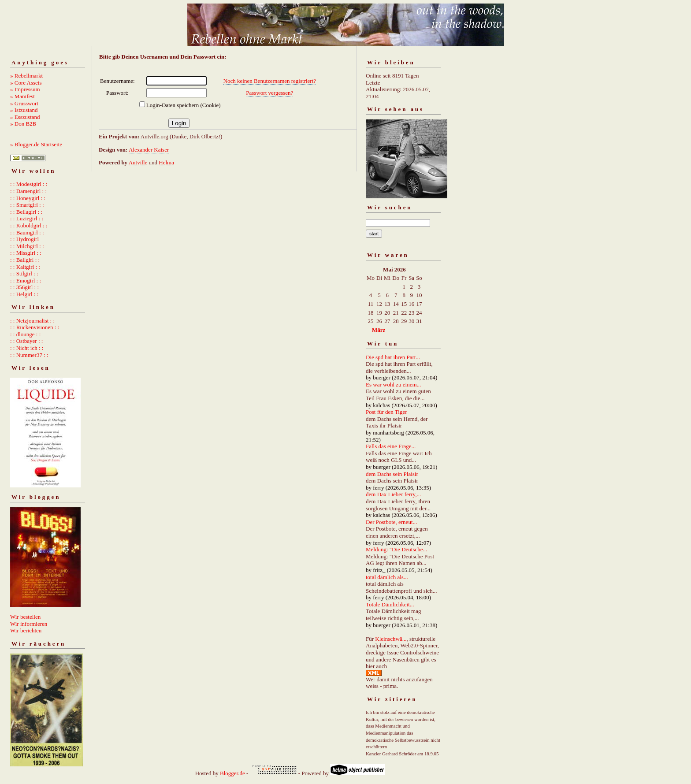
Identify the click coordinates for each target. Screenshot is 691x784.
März (379, 330)
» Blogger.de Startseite (36, 144)
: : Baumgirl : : (27, 232)
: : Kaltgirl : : (25, 267)
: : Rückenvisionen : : (35, 327)
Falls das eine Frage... (391, 446)
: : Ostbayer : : (26, 341)
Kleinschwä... (391, 639)
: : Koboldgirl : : (29, 225)
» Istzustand (24, 110)
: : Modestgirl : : (29, 184)
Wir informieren (29, 624)
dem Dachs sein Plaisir (392, 474)
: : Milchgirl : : (27, 246)
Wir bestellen (25, 617)
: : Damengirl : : (28, 191)
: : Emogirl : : (26, 281)
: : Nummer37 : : (29, 355)
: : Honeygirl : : (28, 198)
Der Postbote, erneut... (391, 522)
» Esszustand (25, 117)
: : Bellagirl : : (26, 212)
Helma (166, 162)
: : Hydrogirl (24, 239)
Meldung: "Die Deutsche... (396, 549)
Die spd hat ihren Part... (393, 357)
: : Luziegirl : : (27, 218)
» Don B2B (23, 124)
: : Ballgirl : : (25, 260)
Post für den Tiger (386, 412)
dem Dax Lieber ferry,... (393, 494)
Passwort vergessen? (269, 93)
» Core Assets (26, 83)
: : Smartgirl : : (27, 205)
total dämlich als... (387, 577)
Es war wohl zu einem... (393, 385)
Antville (138, 162)
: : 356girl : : (24, 287)
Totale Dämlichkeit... (390, 604)
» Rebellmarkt (26, 76)
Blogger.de (232, 773)
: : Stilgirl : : (24, 273)
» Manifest (22, 96)
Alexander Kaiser (149, 150)
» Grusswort (24, 103)
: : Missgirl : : (26, 253)
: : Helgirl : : (24, 294)
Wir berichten (26, 630)
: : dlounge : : (25, 334)
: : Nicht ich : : (27, 348)
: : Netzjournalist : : (32, 321)
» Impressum (25, 89)
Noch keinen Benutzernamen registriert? (270, 81)
